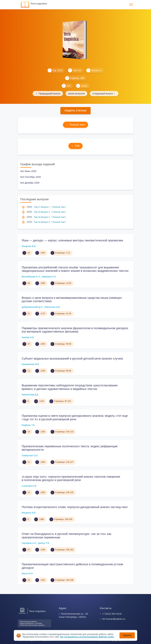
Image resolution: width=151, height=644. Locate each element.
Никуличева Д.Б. (30, 395)
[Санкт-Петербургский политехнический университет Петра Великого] (22, 614)
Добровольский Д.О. (32, 307)
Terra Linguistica (39, 4)
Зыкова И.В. (28, 337)
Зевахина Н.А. (49, 277)
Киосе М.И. (27, 573)
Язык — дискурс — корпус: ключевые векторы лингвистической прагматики (72, 240)
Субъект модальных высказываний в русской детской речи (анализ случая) (72, 359)
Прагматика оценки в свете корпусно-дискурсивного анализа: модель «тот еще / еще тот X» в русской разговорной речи (75, 418)
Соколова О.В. (29, 486)
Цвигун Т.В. (44, 543)
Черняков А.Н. (29, 543)
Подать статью (75, 110)
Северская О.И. (30, 455)
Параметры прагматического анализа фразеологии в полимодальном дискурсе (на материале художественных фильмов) (75, 330)
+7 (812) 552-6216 (112, 614)
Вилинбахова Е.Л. (31, 277)
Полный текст (76, 125)
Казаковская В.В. (31, 364)
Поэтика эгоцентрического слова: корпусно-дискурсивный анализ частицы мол (75, 507)
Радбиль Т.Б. (28, 425)
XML (75, 146)
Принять (127, 635)
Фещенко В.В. (29, 246)
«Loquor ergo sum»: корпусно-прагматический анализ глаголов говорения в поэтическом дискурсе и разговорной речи (71, 478)
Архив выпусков (76, 94)
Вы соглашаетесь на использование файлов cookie (87, 637)
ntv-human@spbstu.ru (114, 619)
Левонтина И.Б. (52, 307)
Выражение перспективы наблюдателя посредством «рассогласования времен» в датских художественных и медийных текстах (70, 387)
